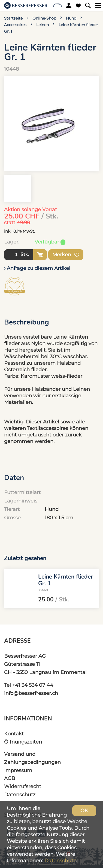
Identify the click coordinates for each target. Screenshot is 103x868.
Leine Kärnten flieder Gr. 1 (66, 580)
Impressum (18, 770)
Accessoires (15, 25)
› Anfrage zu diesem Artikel (37, 268)
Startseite (13, 18)
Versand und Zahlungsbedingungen (32, 758)
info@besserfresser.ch (31, 693)
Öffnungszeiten (23, 742)
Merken (66, 255)
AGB (10, 778)
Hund (71, 18)
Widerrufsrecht (23, 786)
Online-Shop (44, 18)
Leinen (43, 25)
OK (84, 811)
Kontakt (14, 734)
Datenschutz (20, 794)
